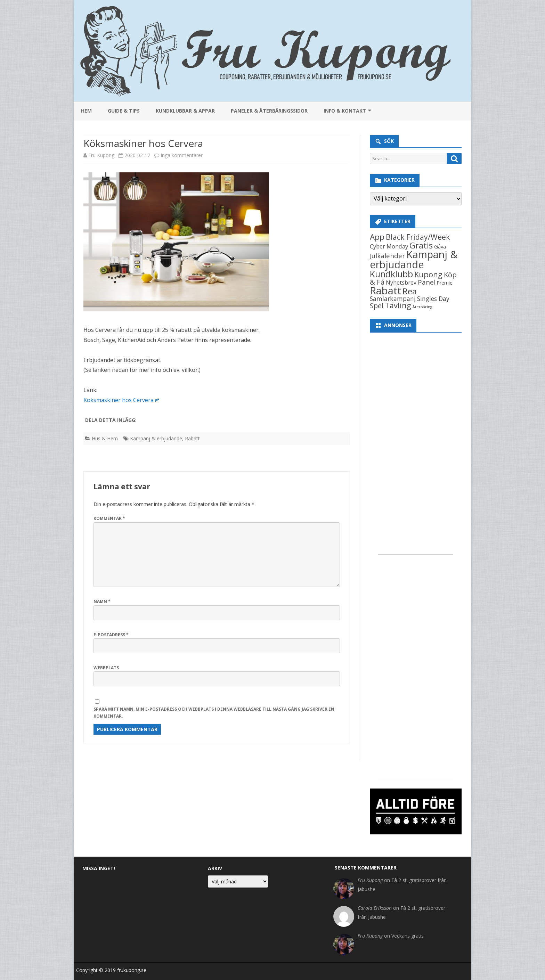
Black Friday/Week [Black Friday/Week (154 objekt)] (418, 237)
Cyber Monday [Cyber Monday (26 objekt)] (389, 246)
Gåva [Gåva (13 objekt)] (440, 246)
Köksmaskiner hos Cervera (121, 400)
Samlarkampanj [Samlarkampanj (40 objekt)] (393, 299)
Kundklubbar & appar (185, 111)
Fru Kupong (101, 155)
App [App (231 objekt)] (377, 237)
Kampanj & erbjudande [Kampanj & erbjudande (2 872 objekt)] (414, 259)
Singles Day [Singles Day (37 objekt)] (433, 299)
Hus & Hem (105, 438)
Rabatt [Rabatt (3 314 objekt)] (385, 291)
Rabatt (192, 438)
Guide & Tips (124, 111)
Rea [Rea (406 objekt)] (410, 291)
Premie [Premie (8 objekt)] (445, 283)
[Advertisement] (416, 442)
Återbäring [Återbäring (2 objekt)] (422, 307)
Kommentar (109, 518)
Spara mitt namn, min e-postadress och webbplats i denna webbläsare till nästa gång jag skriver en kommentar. (214, 713)
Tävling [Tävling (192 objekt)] (398, 305)
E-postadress (111, 635)
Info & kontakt (345, 111)
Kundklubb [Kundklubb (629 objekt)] (391, 274)
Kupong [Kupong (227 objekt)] (428, 274)
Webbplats (106, 668)
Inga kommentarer (182, 155)
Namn (102, 601)
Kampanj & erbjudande (156, 438)
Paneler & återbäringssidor (269, 111)
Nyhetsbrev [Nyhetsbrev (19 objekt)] (401, 283)
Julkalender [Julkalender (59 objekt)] (387, 256)
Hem (86, 111)
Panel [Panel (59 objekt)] (427, 282)
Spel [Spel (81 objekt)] (377, 306)
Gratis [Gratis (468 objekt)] (421, 245)
